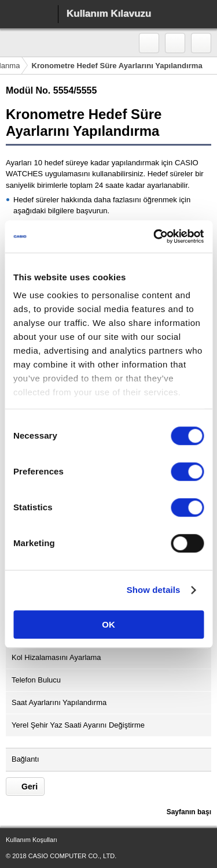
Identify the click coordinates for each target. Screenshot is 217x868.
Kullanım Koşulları (32, 840)
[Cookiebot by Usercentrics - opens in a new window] (155, 236)
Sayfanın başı (189, 812)
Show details (154, 590)
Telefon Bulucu (36, 680)
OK (108, 624)
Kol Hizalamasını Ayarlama (56, 657)
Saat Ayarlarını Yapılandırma (59, 702)
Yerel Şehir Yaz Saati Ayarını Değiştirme (78, 725)
